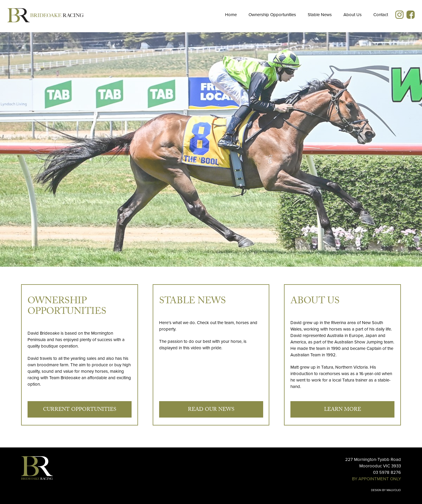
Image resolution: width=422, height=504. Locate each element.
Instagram (399, 15)
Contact (381, 15)
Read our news (211, 410)
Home (231, 15)
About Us (353, 15)
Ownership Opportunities (272, 15)
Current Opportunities (80, 410)
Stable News (320, 15)
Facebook (411, 15)
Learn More (343, 410)
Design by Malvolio (386, 490)
